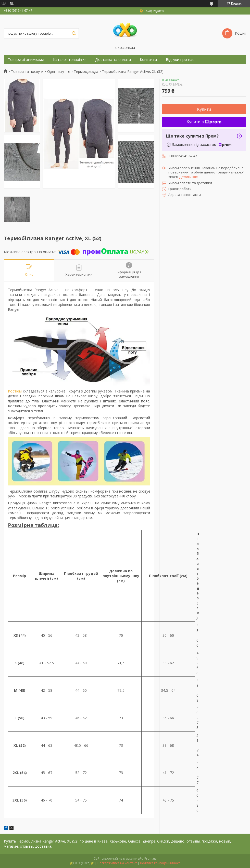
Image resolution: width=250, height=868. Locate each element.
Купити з (204, 122)
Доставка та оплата (113, 59)
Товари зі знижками (26, 59)
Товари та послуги (27, 72)
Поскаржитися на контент (117, 863)
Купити (204, 109)
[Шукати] (74, 33)
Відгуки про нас (180, 59)
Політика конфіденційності (160, 863)
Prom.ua (151, 858)
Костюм (15, 391)
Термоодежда (86, 72)
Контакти (148, 59)
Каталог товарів (67, 59)
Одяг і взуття (59, 72)
